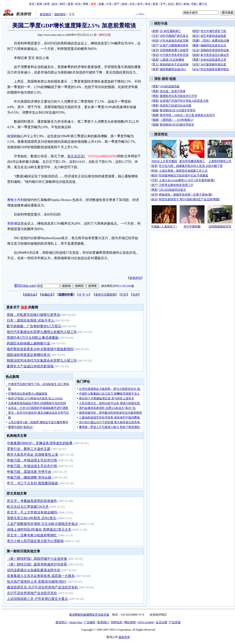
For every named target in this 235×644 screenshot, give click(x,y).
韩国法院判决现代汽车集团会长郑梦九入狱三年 (42, 361)
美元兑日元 (76, 156)
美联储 (12, 224)
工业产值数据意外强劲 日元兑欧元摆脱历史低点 (42, 524)
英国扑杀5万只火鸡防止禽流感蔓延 (33, 338)
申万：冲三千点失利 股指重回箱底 (32, 483)
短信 (171, 4)
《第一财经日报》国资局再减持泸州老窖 (37, 564)
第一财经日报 (102, 35)
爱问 (178, 4)
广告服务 (90, 622)
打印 (124, 295)
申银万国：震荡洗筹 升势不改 (29, 472)
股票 (70, 4)
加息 (24, 307)
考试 (148, 4)
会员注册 (162, 622)
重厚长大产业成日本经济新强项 (30, 366)
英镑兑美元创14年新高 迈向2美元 (32, 518)
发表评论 (135, 278)
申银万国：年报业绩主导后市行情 (32, 460)
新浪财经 (46, 14)
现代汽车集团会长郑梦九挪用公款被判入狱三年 (42, 332)
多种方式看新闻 (105, 295)
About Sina (75, 622)
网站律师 (130, 622)
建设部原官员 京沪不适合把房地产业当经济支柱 (42, 587)
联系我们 (103, 622)
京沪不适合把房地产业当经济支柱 (32, 593)
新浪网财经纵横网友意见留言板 (89, 615)
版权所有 (124, 637)
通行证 (203, 4)
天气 (163, 4)
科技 (78, 4)
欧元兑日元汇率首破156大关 (28, 507)
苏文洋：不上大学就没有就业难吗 (32, 512)
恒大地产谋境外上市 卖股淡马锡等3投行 (37, 582)
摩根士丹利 (16, 200)
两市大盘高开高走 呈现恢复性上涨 (32, 455)
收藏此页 (47, 295)
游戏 (124, 4)
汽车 (109, 4)
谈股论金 (30, 295)
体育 (47, 4)
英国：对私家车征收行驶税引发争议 (33, 315)
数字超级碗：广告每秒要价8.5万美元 (34, 326)
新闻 (39, 4)
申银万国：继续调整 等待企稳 (29, 478)
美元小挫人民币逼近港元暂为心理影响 (35, 541)
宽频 (101, 4)
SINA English (146, 622)
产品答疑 (175, 622)
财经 (63, 4)
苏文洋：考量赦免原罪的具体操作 (32, 501)
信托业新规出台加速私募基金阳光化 (34, 570)
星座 (155, 4)
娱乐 (55, 4)
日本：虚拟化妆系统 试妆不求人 (31, 320)
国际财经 (60, 14)
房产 (117, 4)
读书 (140, 4)
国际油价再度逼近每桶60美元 (28, 355)
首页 (32, 4)
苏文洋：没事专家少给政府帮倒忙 (32, 535)
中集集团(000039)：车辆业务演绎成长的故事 (40, 443)
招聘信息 (117, 622)
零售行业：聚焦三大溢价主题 (29, 449)
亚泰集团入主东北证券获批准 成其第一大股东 (41, 576)
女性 (132, 4)
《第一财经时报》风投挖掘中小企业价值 (37, 559)
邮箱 (186, 4)
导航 (194, 4)
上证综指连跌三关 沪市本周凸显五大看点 (37, 599)
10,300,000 (125, 286)
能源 (10, 136)
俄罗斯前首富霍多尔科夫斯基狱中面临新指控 (40, 349)
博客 (86, 4)
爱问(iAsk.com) (25, 286)
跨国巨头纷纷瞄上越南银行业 (28, 343)
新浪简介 (61, 622)
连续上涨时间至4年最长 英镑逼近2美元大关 (39, 530)
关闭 (135, 295)
